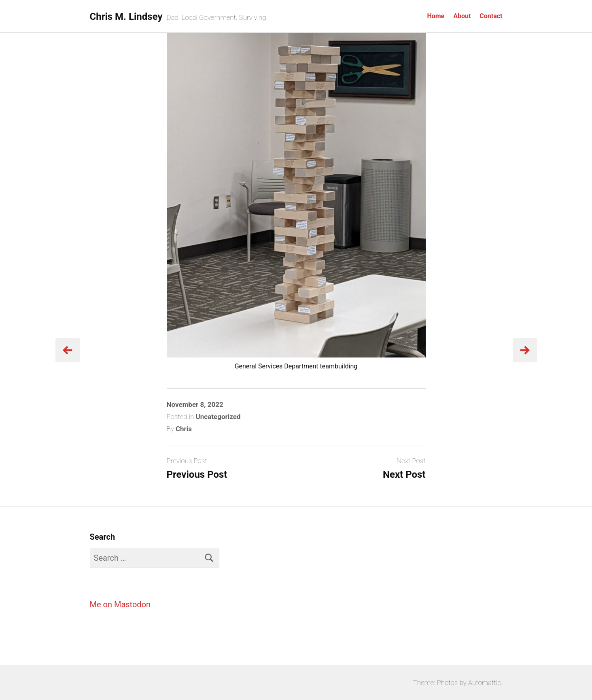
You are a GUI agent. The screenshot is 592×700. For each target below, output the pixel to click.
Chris (184, 429)
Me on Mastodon (120, 604)
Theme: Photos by (441, 683)
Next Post (404, 474)
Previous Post (197, 474)
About (462, 16)
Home (436, 16)
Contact (491, 16)
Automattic (485, 683)
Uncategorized (218, 417)
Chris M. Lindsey (126, 17)
